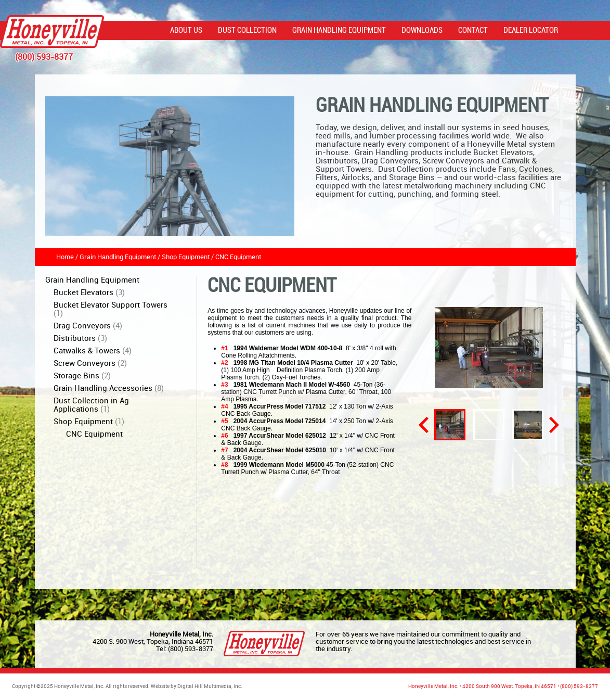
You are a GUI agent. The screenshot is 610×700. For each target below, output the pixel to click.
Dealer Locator (531, 31)
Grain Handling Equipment (339, 31)
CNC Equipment (238, 257)
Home (65, 257)
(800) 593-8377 (191, 649)
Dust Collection (247, 31)
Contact (473, 31)
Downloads (422, 31)
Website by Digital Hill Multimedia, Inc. (197, 687)
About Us (186, 31)
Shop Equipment (186, 257)
